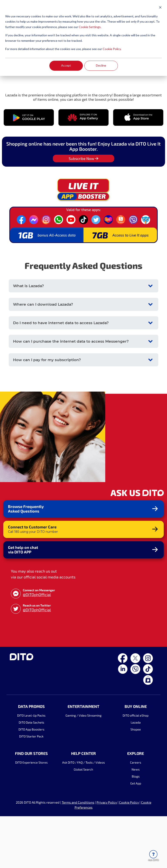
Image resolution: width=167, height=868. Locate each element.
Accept (66, 65)
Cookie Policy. (112, 49)
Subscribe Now (83, 210)
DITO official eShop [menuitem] (136, 767)
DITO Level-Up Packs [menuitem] (31, 767)
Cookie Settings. (90, 27)
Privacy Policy (107, 854)
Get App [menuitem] (136, 835)
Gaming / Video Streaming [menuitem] (83, 767)
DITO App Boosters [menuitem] (31, 781)
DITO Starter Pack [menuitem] (31, 788)
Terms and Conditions (78, 854)
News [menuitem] (136, 821)
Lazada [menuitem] (136, 774)
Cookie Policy (129, 854)
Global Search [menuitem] (83, 821)
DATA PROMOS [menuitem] (31, 758)
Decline (101, 65)
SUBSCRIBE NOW (27, 121)
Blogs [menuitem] (136, 828)
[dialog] (83, 38)
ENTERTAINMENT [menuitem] (83, 758)
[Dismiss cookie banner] (160, 8)
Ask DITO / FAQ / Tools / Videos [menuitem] (83, 814)
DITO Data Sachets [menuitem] (31, 774)
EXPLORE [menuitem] (136, 805)
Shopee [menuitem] (136, 781)
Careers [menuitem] (136, 814)
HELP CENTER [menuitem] (83, 805)
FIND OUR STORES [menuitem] (31, 805)
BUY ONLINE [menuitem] (136, 758)
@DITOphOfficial (37, 646)
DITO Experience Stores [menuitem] (31, 814)
